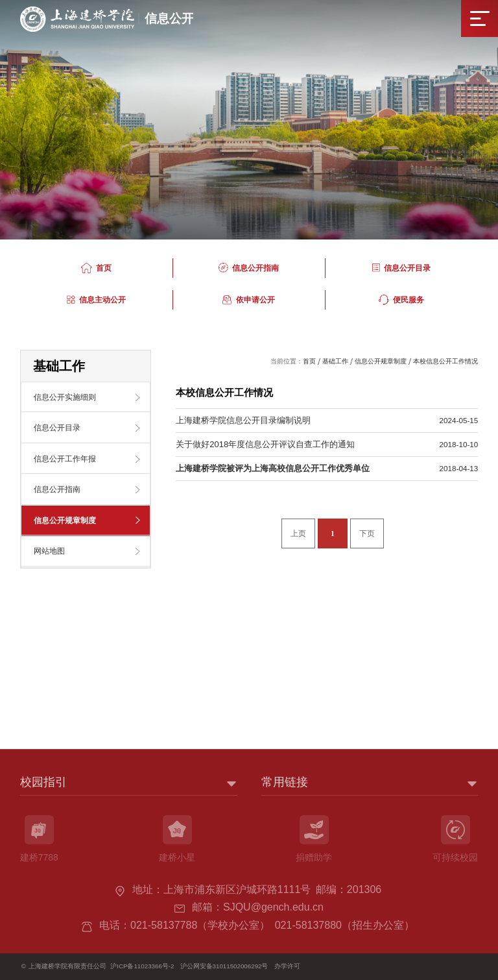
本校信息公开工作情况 (445, 361)
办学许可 (287, 966)
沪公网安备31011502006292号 (224, 966)
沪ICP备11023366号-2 (142, 966)
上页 (298, 534)
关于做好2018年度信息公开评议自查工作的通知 (265, 444)
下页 (367, 534)
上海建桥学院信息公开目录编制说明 (243, 420)
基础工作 (335, 361)
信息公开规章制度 (381, 361)
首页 (309, 361)
